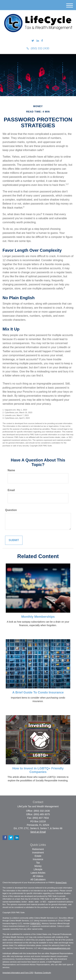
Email (11, 490)
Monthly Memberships (38, 617)
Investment (38, 853)
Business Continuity (43, 973)
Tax (38, 863)
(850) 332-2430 (38, 48)
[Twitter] (33, 41)
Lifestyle (38, 869)
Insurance (38, 859)
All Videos (38, 876)
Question (11, 510)
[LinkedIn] (38, 41)
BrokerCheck (61, 883)
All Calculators (38, 879)
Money (38, 866)
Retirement (38, 849)
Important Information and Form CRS (18, 973)
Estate (38, 856)
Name (11, 470)
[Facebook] (42, 41)
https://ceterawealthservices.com (57, 948)
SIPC (39, 923)
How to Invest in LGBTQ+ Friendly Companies (38, 770)
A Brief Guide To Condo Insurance (38, 692)
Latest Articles (38, 873)
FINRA (33, 923)
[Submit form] (14, 540)
